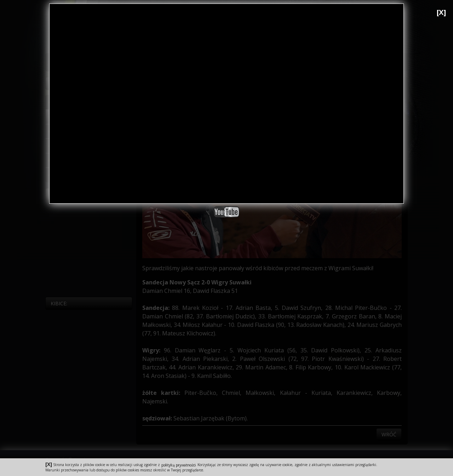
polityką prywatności (178, 465)
